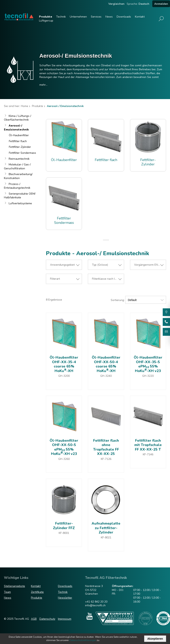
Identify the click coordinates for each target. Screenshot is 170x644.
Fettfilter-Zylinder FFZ (64, 526)
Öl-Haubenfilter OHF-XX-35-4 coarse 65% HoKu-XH (64, 364)
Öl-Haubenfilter (19, 135)
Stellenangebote (14, 586)
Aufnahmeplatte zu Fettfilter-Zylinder (106, 528)
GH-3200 (64, 376)
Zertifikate (37, 592)
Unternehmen (78, 17)
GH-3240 (106, 376)
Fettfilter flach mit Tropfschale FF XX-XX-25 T (148, 445)
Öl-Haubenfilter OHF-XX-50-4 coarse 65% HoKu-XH (106, 364)
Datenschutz (47, 619)
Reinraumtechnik (19, 159)
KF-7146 (148, 454)
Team (7, 592)
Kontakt (140, 17)
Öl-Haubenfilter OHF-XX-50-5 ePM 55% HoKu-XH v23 (64, 447)
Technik (61, 17)
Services (96, 17)
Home (25, 106)
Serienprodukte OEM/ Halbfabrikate (20, 196)
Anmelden (161, 4)
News (109, 17)
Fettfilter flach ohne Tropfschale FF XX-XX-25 (106, 447)
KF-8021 (106, 538)
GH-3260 (64, 459)
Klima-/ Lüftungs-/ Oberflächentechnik (18, 118)
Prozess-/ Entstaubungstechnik (17, 186)
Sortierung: (118, 300)
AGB (34, 619)
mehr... (43, 85)
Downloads (124, 17)
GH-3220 (148, 376)
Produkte (46, 17)
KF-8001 (64, 533)
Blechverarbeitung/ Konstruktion (18, 176)
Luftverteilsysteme (20, 203)
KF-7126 (106, 459)
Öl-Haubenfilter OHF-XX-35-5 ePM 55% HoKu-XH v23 (148, 364)
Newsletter (65, 598)
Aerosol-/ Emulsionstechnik (16, 128)
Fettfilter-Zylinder (20, 147)
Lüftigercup (46, 21)
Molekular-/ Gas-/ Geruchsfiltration (17, 166)
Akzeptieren (155, 639)
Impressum (65, 619)
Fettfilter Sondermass (22, 153)
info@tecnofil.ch (95, 605)
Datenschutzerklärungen (83, 640)
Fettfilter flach (18, 141)
